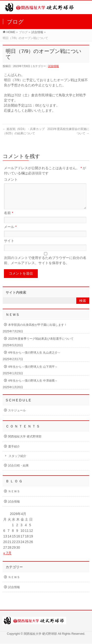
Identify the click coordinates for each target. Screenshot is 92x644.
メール (10, 233)
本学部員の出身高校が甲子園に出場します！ (38, 331)
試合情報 (37, 32)
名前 (8, 219)
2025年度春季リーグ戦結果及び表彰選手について (41, 345)
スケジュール (17, 416)
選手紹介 (14, 452)
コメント (11, 179)
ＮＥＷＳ (14, 497)
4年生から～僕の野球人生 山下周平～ (33, 373)
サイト (9, 247)
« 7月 (7, 559)
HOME (11, 32)
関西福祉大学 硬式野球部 (25, 442)
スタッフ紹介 (17, 462)
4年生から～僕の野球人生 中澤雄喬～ (33, 386)
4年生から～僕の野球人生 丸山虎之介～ (34, 358)
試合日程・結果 (18, 471)
